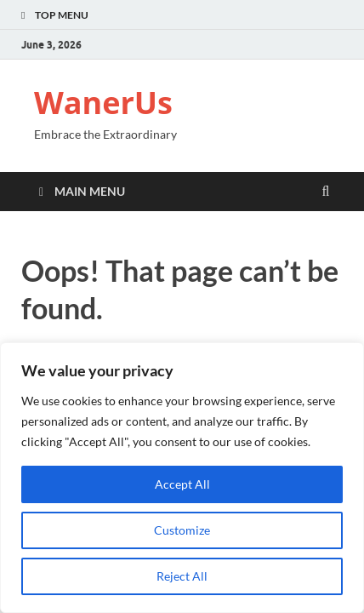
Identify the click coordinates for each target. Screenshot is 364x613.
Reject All (182, 576)
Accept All (182, 484)
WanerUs (103, 103)
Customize (182, 530)
